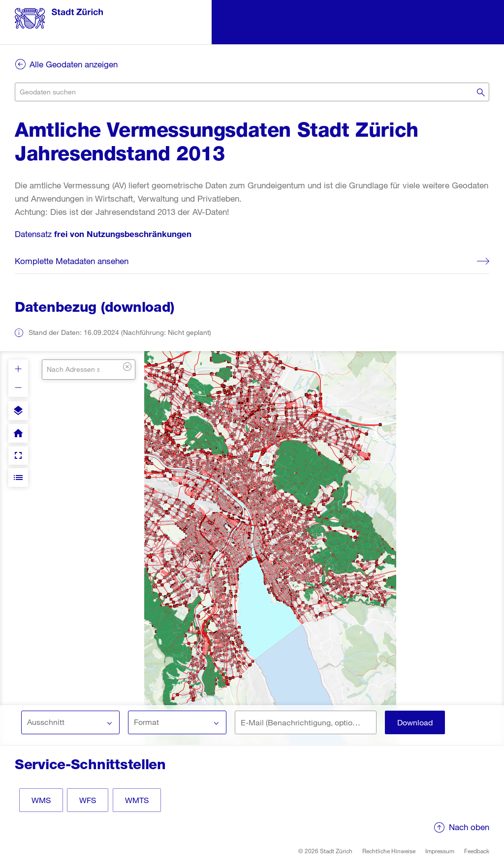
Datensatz (103, 234)
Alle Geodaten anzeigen (74, 64)
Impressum (440, 851)
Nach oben (469, 827)
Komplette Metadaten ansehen (72, 261)
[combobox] (252, 92)
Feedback (477, 851)
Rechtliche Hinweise (389, 851)
